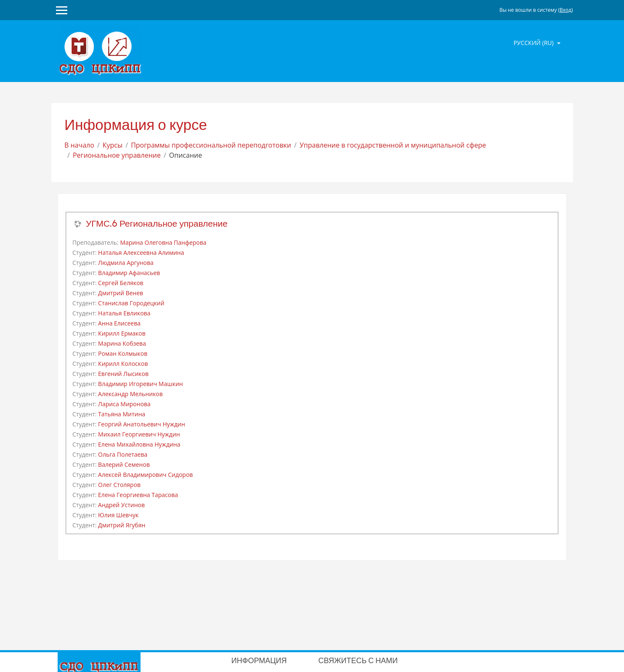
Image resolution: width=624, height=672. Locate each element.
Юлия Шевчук (118, 515)
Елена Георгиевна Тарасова (138, 495)
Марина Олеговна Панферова (163, 242)
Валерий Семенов (124, 464)
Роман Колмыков (123, 353)
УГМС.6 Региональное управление (157, 224)
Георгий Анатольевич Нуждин (142, 424)
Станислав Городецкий (131, 303)
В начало (79, 145)
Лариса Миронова (124, 404)
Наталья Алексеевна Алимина (141, 253)
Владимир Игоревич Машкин (141, 384)
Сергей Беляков (121, 283)
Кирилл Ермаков (122, 333)
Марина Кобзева (122, 343)
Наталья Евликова (124, 313)
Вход (566, 10)
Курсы (113, 145)
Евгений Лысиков (123, 374)
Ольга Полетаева (123, 454)
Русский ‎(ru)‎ (534, 43)
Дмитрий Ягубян (122, 525)
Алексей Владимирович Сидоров (145, 475)
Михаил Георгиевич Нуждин (139, 434)
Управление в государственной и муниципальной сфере (393, 145)
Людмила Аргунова (126, 263)
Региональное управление (117, 155)
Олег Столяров (119, 485)
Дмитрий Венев (121, 293)
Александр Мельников (130, 394)
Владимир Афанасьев (129, 273)
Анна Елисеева (119, 323)
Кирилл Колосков (123, 364)
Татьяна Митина (122, 414)
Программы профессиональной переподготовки (211, 145)
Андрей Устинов (121, 505)
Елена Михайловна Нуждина (139, 444)
